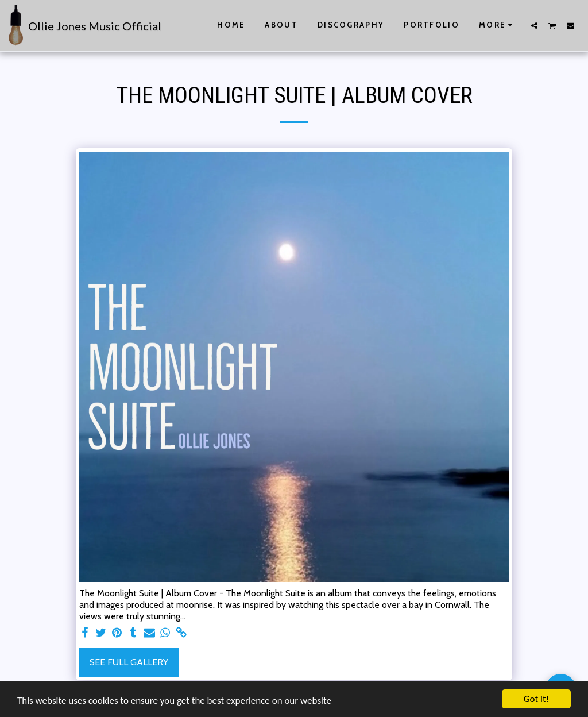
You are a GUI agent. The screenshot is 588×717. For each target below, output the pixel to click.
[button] (534, 25)
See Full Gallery (129, 662)
